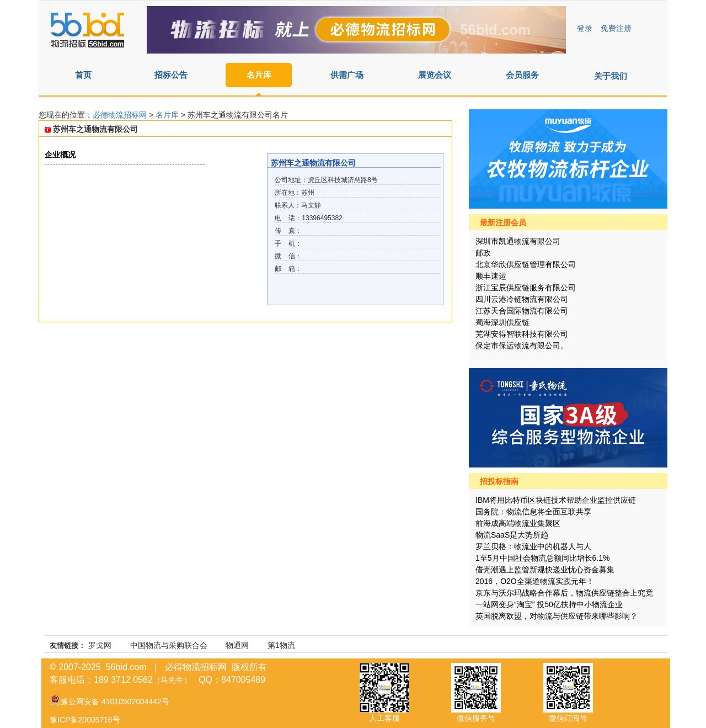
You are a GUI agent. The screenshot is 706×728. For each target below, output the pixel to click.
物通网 (237, 645)
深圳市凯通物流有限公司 (518, 241)
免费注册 (616, 28)
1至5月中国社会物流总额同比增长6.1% (542, 558)
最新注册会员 (503, 222)
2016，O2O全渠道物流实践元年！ (535, 581)
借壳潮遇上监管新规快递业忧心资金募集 (545, 570)
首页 (83, 75)
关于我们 (611, 76)
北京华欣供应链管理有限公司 (526, 264)
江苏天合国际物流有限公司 (522, 311)
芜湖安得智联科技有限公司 (522, 334)
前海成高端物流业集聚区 (518, 523)
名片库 (259, 75)
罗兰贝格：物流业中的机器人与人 (533, 546)
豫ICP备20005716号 (85, 720)
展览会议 (435, 75)
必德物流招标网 (121, 115)
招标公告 (171, 75)
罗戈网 (100, 645)
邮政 (483, 253)
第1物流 (281, 645)
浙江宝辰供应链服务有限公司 (526, 288)
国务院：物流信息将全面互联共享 (533, 512)
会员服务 (522, 75)
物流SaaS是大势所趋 (512, 535)
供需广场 (347, 75)
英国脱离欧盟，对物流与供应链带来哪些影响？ (557, 616)
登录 (585, 28)
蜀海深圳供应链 (502, 322)
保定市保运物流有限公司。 (522, 346)
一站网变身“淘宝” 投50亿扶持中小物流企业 (549, 604)
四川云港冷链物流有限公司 (522, 299)
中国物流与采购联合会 (169, 645)
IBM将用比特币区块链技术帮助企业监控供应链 (556, 500)
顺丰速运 (491, 276)
